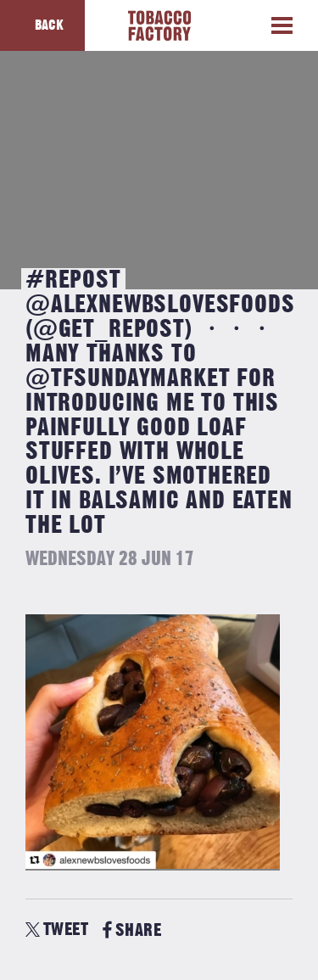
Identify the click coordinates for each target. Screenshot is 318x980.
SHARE (132, 930)
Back (49, 25)
